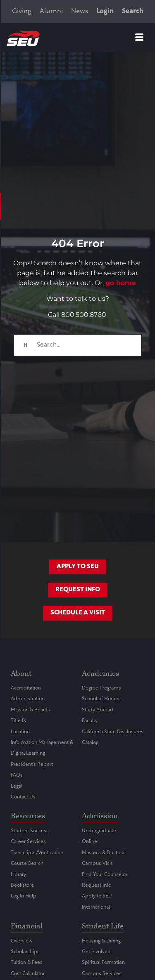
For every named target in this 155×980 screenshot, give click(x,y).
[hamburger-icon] (139, 39)
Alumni (51, 12)
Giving (22, 12)
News (80, 12)
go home (121, 283)
